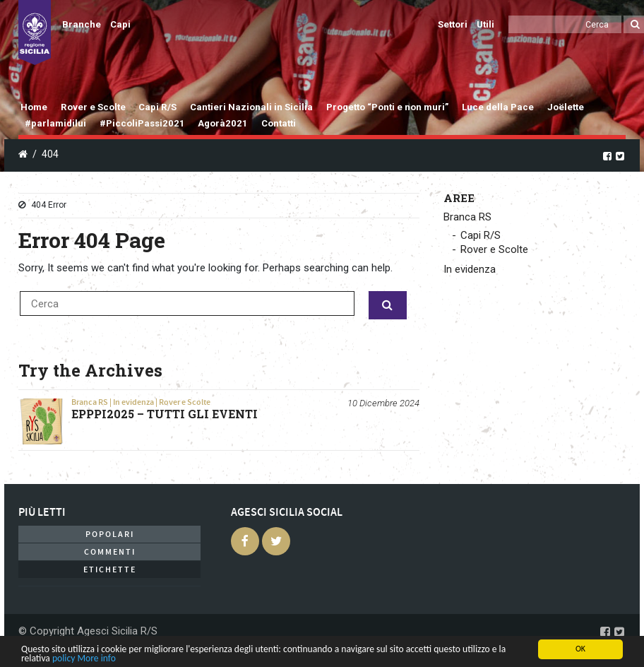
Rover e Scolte (93, 107)
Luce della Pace (498, 107)
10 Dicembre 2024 (383, 403)
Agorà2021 (223, 123)
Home (34, 107)
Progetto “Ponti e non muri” (388, 107)
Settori (453, 24)
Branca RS (90, 402)
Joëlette (566, 107)
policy (64, 658)
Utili (485, 24)
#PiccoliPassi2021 (142, 123)
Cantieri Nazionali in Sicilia (251, 107)
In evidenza (133, 402)
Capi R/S (157, 107)
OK (580, 649)
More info (96, 658)
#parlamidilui (55, 123)
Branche (82, 24)
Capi (120, 24)
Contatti (279, 123)
